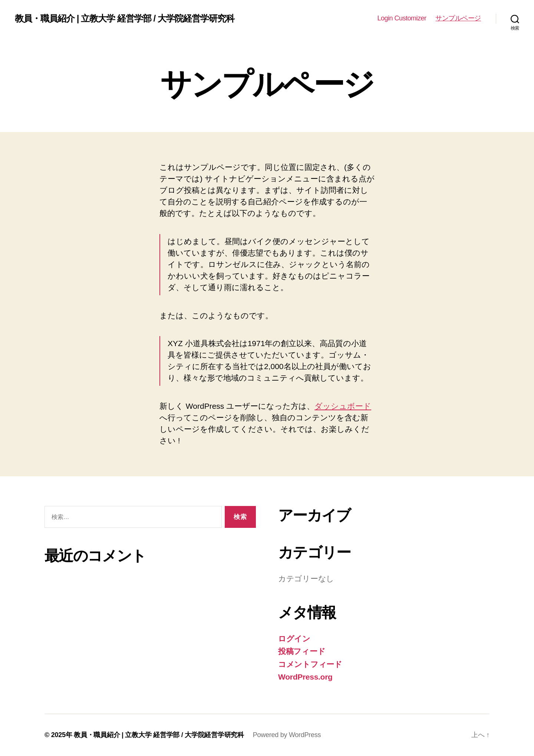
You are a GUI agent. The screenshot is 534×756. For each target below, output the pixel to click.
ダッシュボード (343, 406)
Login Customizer (402, 18)
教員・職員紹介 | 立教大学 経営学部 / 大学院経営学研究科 (125, 19)
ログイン (294, 639)
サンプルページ (458, 18)
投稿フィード (302, 651)
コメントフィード (310, 664)
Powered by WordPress (287, 735)
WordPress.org (305, 677)
